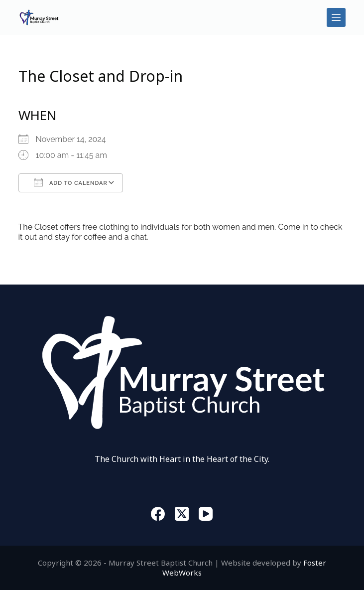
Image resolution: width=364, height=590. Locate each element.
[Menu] (336, 17)
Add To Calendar (71, 182)
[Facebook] (158, 514)
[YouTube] (206, 514)
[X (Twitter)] (182, 514)
